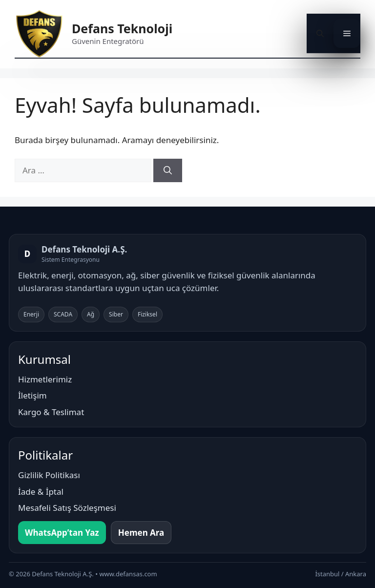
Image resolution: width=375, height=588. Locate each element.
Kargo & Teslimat (51, 412)
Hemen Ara (141, 533)
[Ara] (168, 170)
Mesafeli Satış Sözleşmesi (67, 508)
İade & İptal (41, 492)
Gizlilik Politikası (49, 475)
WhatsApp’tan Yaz (62, 533)
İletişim (32, 395)
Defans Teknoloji (122, 28)
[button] (320, 33)
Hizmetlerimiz (45, 379)
